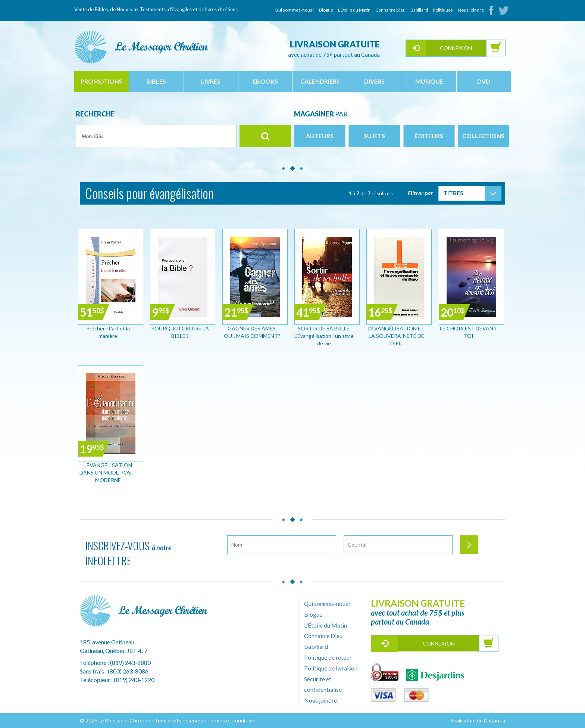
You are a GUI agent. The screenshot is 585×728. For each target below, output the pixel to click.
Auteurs (320, 136)
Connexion (456, 48)
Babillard (419, 10)
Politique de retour (328, 657)
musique (429, 81)
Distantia (495, 720)
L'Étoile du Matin (354, 10)
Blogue (326, 10)
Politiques (443, 10)
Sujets (374, 136)
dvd (484, 81)
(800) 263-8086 (128, 671)
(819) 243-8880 (130, 662)
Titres (453, 193)
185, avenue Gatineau (107, 642)
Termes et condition (231, 720)
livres (211, 81)
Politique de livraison (331, 668)
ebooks (265, 81)
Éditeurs (429, 136)
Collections (483, 136)
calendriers (320, 81)
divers (374, 81)
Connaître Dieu (390, 10)
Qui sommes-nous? (294, 10)
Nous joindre (471, 10)
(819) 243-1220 (134, 680)
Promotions (101, 81)
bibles (156, 81)
